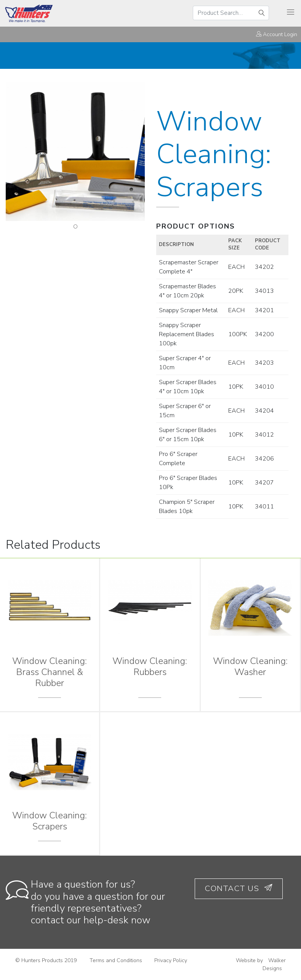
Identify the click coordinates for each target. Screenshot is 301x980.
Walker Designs (274, 964)
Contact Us (239, 888)
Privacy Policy (171, 960)
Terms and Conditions (116, 960)
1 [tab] (75, 227)
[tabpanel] (75, 152)
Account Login (277, 34)
